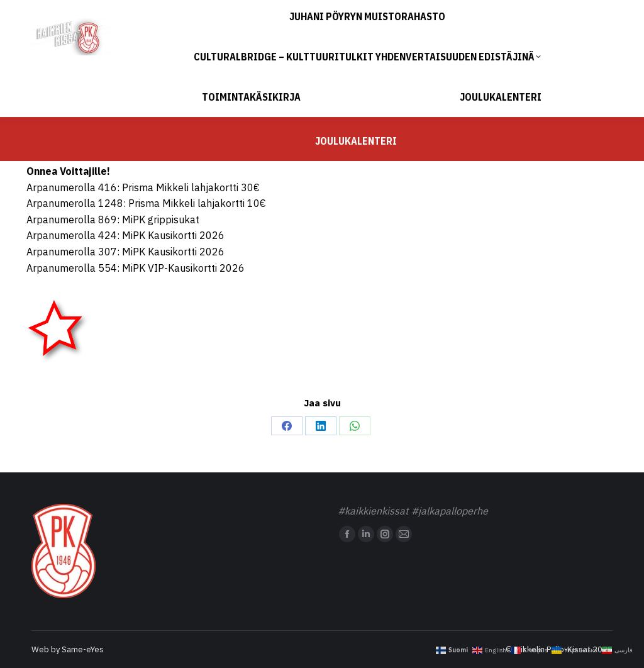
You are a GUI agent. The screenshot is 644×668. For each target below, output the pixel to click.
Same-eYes (83, 649)
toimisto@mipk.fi (110, 12)
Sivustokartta (608, 12)
